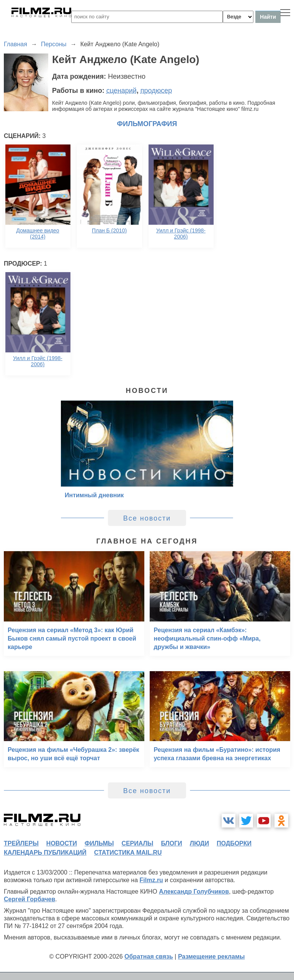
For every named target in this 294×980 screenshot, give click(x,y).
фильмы (99, 843)
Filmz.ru (151, 880)
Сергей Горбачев (29, 899)
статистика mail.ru (128, 853)
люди (199, 843)
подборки (234, 843)
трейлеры (21, 843)
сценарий (122, 91)
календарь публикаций (45, 853)
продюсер (156, 91)
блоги (171, 843)
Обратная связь (149, 956)
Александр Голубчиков (194, 892)
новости (62, 843)
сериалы (137, 843)
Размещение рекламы (212, 956)
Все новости (147, 518)
